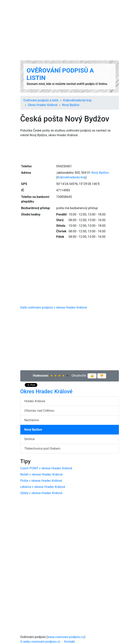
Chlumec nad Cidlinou (39, 411)
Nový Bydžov (71, 105)
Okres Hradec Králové (43, 105)
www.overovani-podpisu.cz (66, 637)
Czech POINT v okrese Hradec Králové (46, 468)
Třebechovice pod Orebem (42, 449)
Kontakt (69, 642)
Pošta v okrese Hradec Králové (41, 481)
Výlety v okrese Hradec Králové (41, 493)
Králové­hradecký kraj (77, 100)
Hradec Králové (35, 401)
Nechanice (32, 420)
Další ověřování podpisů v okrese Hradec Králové (54, 307)
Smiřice (30, 439)
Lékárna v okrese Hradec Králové (43, 487)
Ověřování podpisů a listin (41, 100)
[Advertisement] (70, 30)
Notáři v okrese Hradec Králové (41, 474)
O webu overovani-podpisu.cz (40, 642)
